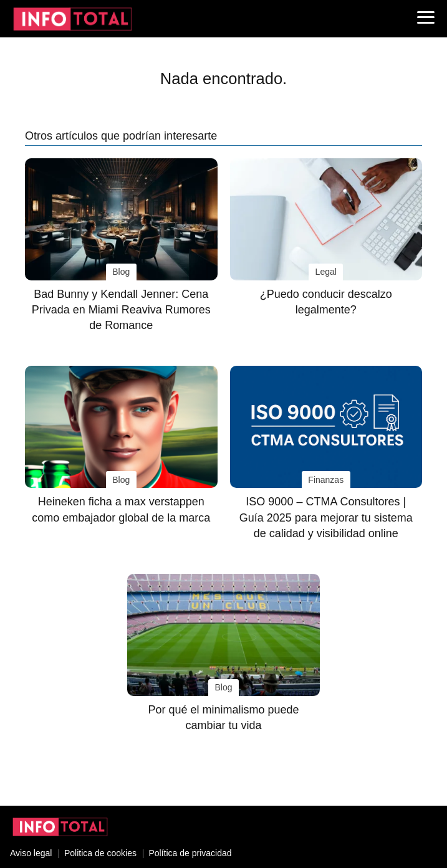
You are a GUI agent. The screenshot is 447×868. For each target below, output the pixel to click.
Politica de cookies (100, 853)
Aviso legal (31, 853)
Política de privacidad (190, 853)
